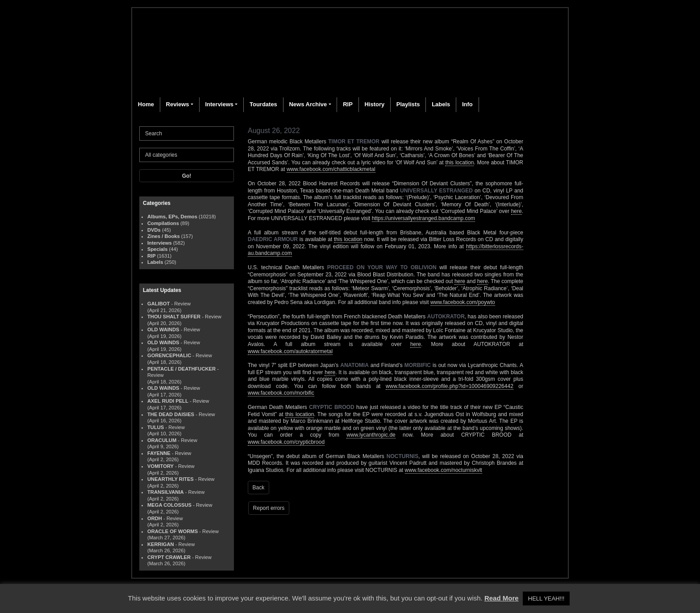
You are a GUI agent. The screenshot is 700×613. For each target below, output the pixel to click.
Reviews (178, 104)
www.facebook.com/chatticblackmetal (331, 169)
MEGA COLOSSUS (169, 505)
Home (146, 104)
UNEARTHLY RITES (171, 479)
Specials (157, 249)
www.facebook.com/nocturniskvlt (444, 470)
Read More (502, 598)
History (374, 104)
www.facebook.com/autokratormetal (290, 351)
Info (467, 104)
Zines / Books (164, 236)
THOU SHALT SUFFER (174, 317)
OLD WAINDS (163, 329)
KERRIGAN (161, 544)
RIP (348, 104)
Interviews (219, 104)
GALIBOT (158, 304)
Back (259, 488)
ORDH (155, 518)
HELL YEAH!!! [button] (546, 598)
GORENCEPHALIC (169, 355)
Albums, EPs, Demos (172, 217)
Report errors (269, 508)
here (517, 211)
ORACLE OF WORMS (173, 531)
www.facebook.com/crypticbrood (286, 442)
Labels (441, 104)
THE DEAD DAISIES (171, 414)
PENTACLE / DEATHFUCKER (181, 369)
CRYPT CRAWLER (169, 557)
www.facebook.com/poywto (463, 302)
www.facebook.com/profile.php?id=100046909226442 (450, 386)
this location (459, 163)
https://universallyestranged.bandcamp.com (423, 218)
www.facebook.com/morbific (281, 393)
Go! (187, 176)
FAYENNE (159, 453)
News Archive (308, 104)
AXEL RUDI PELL (168, 401)
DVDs (154, 230)
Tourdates (263, 104)
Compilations (163, 223)
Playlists (408, 104)
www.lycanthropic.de (371, 435)
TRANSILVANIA (166, 492)
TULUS (156, 427)
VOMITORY (160, 466)
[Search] (187, 133)
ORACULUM (162, 440)
